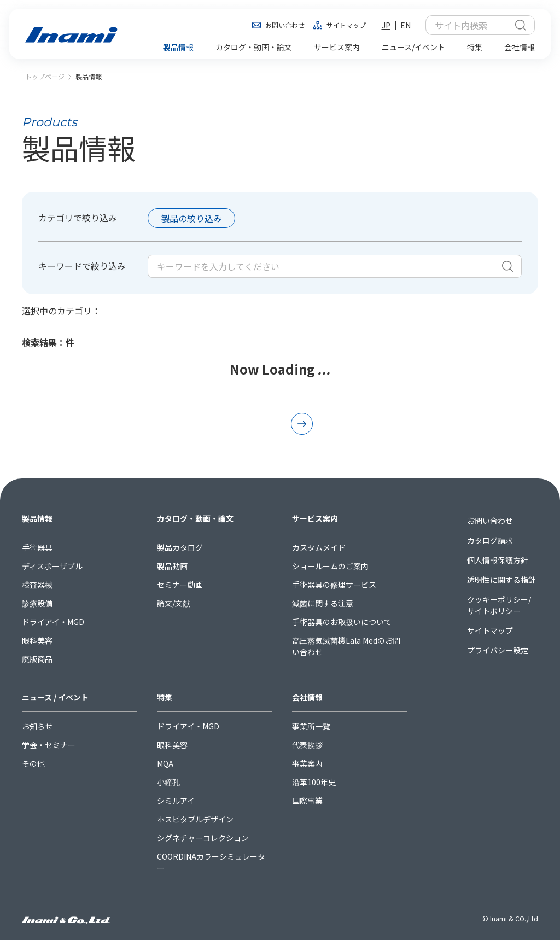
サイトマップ (346, 25)
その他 (33, 763)
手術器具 (37, 547)
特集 (165, 697)
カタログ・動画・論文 (195, 518)
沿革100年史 (314, 782)
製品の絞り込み (191, 218)
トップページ (45, 76)
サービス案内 (315, 518)
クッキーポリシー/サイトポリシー (499, 605)
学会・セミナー (49, 745)
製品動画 (172, 566)
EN (406, 25)
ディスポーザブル (52, 566)
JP (386, 25)
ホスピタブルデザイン (195, 819)
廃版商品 (37, 659)
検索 (521, 25)
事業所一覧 (311, 726)
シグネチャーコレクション (203, 838)
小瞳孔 (168, 782)
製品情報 (37, 518)
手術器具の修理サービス (334, 585)
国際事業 (307, 801)
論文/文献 (174, 603)
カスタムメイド (319, 547)
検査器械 (37, 585)
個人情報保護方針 (498, 560)
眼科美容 (37, 640)
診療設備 (37, 603)
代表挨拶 (307, 745)
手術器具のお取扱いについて (342, 622)
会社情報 (307, 697)
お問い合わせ (285, 25)
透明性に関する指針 (501, 580)
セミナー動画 (180, 585)
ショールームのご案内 (330, 566)
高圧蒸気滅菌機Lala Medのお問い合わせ (346, 646)
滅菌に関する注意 (323, 603)
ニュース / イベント (55, 697)
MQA (165, 763)
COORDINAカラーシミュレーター (211, 862)
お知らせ (37, 726)
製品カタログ (180, 547)
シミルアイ (176, 801)
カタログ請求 (490, 540)
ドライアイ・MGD (53, 622)
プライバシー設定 (498, 650)
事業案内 (307, 763)
